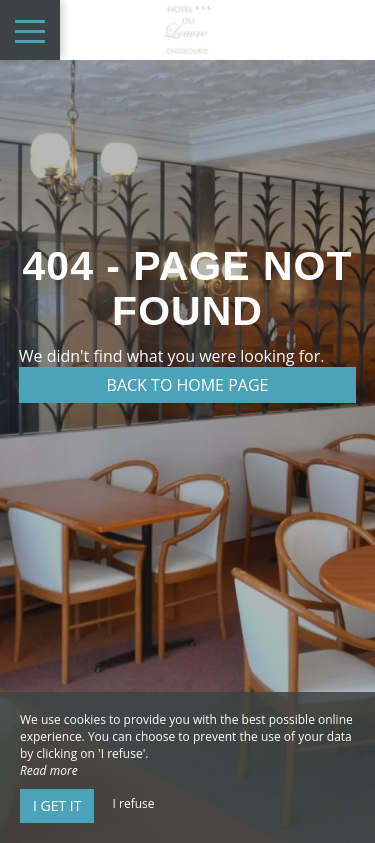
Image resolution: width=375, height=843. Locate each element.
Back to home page (188, 385)
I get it (57, 805)
